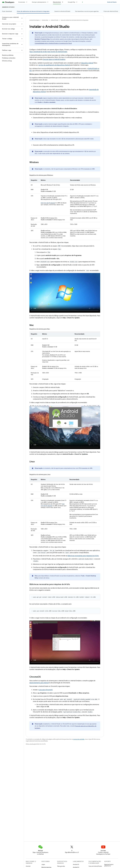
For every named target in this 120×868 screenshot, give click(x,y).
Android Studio (112, 2)
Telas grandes (61, 866)
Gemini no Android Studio (62, 11)
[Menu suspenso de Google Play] (78, 2)
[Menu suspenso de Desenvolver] (63, 2)
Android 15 (76, 864)
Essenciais (22, 2)
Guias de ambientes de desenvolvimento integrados (74, 20)
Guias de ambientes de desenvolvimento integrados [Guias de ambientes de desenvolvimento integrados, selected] (33, 11)
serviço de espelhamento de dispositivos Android (54, 65)
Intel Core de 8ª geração (48, 203)
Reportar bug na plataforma (109, 865)
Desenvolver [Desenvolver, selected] (57, 2)
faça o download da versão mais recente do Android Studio (48, 52)
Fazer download (7, 11)
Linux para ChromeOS (46, 690)
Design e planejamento (39, 2)
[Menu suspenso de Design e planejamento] (49, 2)
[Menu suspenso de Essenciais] (27, 2)
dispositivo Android (87, 63)
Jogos (43, 864)
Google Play (72, 2)
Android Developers (35, 20)
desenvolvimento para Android (39, 683)
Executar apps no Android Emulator (54, 59)
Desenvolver (45, 20)
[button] (10, 18)
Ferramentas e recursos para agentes (87, 11)
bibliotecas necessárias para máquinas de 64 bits (83, 556)
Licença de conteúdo (79, 739)
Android (28, 866)
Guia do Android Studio (95, 866)
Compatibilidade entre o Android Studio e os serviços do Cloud (53, 43)
